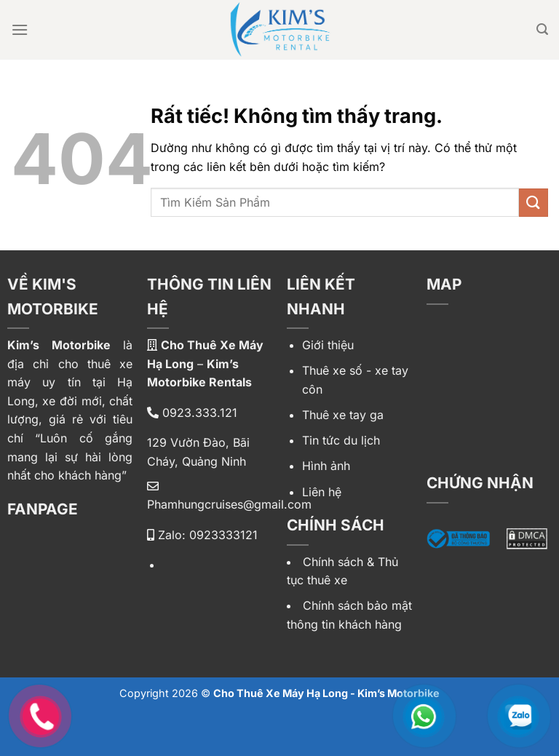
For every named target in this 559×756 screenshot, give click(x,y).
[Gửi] (534, 203)
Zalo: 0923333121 (202, 535)
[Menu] (20, 29)
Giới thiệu (328, 345)
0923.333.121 (192, 413)
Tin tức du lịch (341, 440)
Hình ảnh (326, 466)
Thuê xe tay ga (343, 415)
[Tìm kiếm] (542, 29)
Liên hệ (322, 492)
